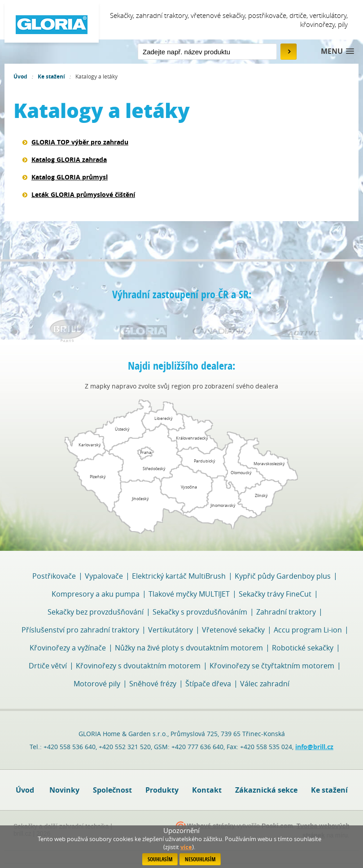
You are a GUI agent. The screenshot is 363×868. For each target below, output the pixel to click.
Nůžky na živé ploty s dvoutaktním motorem (189, 648)
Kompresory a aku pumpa (96, 594)
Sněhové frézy (153, 684)
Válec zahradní (265, 684)
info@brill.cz (314, 747)
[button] (337, 51)
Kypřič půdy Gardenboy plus (283, 576)
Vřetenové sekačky (233, 630)
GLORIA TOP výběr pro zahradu (80, 142)
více (186, 847)
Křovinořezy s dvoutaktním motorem (138, 666)
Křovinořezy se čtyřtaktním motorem (272, 666)
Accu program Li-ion (308, 630)
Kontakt (207, 790)
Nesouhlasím (200, 859)
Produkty (162, 790)
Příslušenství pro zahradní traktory (80, 630)
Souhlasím (160, 859)
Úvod (20, 76)
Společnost (112, 790)
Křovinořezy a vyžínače (68, 648)
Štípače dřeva (208, 684)
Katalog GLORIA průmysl (70, 177)
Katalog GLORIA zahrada (69, 159)
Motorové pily (97, 684)
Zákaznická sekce (266, 790)
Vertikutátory (171, 630)
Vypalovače (104, 576)
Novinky (64, 790)
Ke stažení (51, 76)
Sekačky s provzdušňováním (200, 612)
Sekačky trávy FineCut (275, 594)
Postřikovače (54, 576)
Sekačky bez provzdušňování (96, 612)
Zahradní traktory (286, 612)
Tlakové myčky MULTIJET (189, 594)
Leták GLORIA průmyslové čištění (83, 194)
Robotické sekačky (303, 648)
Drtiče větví (48, 666)
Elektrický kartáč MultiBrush (179, 576)
